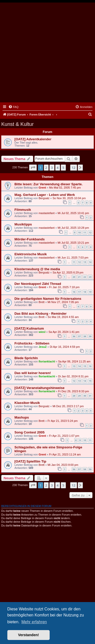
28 (74, 396)
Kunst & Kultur (17, 124)
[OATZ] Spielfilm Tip (30, 461)
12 (90, 232)
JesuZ (43, 347)
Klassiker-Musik (27, 403)
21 (79, 277)
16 (74, 292)
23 (90, 277)
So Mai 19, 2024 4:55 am (63, 317)
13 (85, 262)
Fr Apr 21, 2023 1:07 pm (64, 436)
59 (90, 469)
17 (79, 292)
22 (85, 277)
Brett (41, 302)
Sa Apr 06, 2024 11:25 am (74, 361)
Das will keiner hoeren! (33, 373)
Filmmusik (23, 210)
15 (85, 366)
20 (74, 277)
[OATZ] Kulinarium (29, 328)
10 (79, 232)
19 (90, 292)
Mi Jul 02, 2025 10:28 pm (73, 228)
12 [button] (74, 168)
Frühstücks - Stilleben (32, 343)
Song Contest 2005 (30, 432)
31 (90, 396)
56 (74, 469)
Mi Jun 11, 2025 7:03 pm (73, 258)
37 (79, 336)
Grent (42, 188)
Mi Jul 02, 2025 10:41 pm (73, 213)
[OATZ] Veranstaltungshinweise (40, 388)
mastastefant (46, 213)
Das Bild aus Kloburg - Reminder (41, 314)
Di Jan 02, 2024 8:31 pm (73, 376)
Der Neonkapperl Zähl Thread (38, 284)
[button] (33, 168)
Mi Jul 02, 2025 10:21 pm (73, 243)
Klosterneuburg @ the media (37, 269)
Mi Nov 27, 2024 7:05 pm (63, 302)
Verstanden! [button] (28, 635)
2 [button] (46, 168)
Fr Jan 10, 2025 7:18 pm (64, 287)
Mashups (22, 417)
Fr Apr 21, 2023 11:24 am (65, 454)
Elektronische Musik (31, 254)
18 (85, 292)
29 (79, 396)
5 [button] (63, 168)
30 (85, 396)
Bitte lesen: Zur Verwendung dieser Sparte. (49, 184)
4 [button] (58, 168)
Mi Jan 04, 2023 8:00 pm (63, 465)
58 (85, 469)
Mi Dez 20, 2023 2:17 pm (68, 406)
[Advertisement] (48, 52)
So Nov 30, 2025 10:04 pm (69, 198)
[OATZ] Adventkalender (33, 139)
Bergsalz (44, 198)
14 (90, 262)
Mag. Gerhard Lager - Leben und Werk (45, 195)
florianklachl (47, 361)
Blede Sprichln (26, 358)
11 (85, 232)
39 (90, 336)
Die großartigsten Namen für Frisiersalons (48, 299)
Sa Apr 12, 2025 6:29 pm (68, 272)
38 (85, 336)
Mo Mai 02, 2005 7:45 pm (65, 188)
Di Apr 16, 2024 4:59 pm (65, 347)
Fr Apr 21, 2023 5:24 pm (63, 421)
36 (74, 336)
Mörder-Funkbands (30, 239)
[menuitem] (13, 107)
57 (79, 469)
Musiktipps (23, 224)
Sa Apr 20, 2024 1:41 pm (64, 332)
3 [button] (52, 168)
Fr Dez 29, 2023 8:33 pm (73, 391)
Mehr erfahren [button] (34, 622)
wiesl (42, 332)
